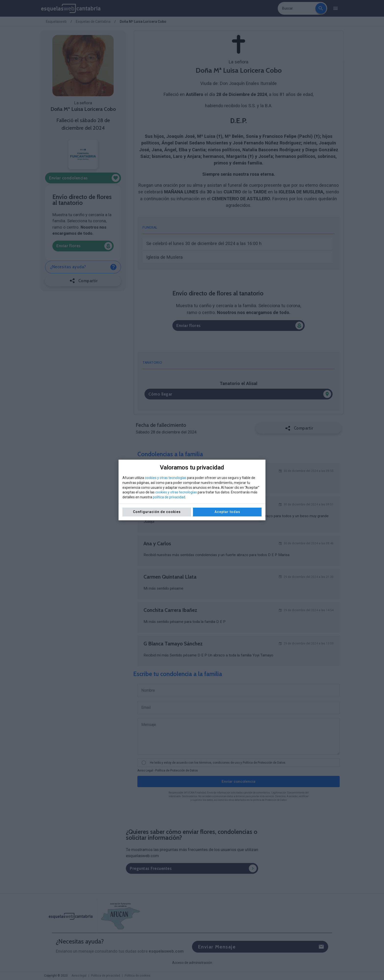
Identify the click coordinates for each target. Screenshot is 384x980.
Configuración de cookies (157, 512)
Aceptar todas (227, 512)
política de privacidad (169, 497)
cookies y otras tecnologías (166, 478)
